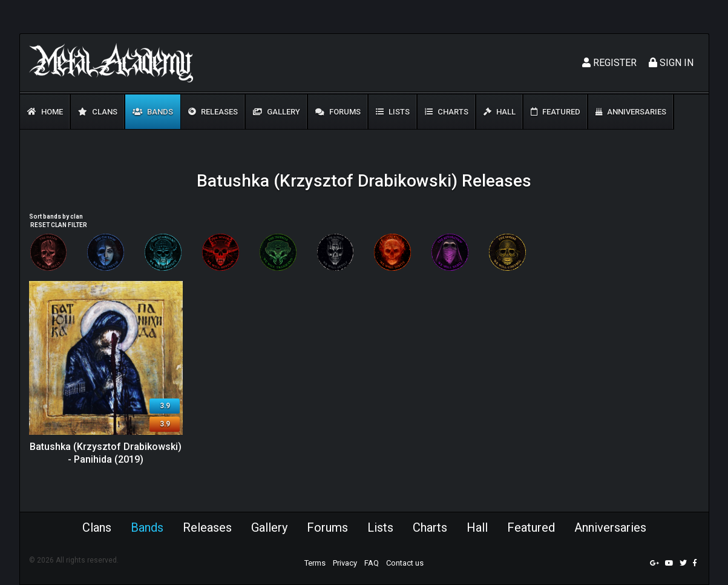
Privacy (345, 563)
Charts (447, 112)
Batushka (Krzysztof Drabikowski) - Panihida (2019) (106, 453)
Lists (393, 112)
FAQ (372, 563)
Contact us (405, 563)
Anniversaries (631, 112)
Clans (98, 112)
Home (45, 112)
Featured (556, 112)
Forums (338, 112)
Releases (213, 112)
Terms (315, 563)
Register (609, 63)
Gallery (277, 112)
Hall (500, 112)
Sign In (671, 63)
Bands (153, 112)
